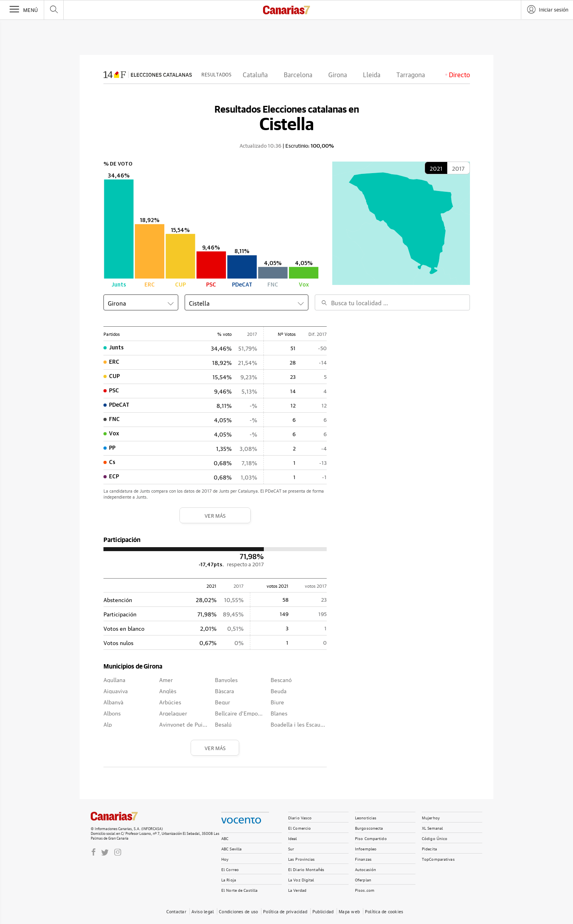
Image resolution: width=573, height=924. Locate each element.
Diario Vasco (300, 817)
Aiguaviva (116, 690)
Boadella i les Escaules (298, 724)
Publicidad (323, 911)
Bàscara (224, 690)
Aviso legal (203, 911)
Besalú (223, 724)
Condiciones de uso (238, 911)
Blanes (279, 713)
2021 (436, 168)
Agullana (114, 679)
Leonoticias (366, 817)
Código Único (435, 838)
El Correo (230, 869)
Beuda (279, 690)
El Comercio (299, 828)
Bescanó (281, 679)
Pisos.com (365, 890)
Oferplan (363, 879)
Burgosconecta (369, 828)
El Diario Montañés (306, 869)
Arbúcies (170, 702)
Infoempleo (366, 848)
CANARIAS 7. (123, 816)
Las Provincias (302, 859)
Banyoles (226, 679)
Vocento (241, 821)
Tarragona (411, 75)
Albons (112, 713)
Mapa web (349, 911)
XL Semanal (432, 828)
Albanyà (113, 702)
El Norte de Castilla (239, 890)
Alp (108, 724)
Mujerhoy (431, 817)
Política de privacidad (285, 911)
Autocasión (365, 869)
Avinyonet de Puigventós (184, 724)
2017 (458, 168)
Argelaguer (173, 713)
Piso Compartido (371, 838)
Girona (338, 75)
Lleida (372, 75)
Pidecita (429, 848)
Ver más (215, 515)
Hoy (225, 859)
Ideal (293, 838)
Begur (222, 702)
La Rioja (229, 879)
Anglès (168, 690)
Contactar (176, 911)
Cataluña (255, 75)
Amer (166, 679)
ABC (225, 838)
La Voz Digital (301, 879)
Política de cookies (384, 911)
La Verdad (297, 890)
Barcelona (298, 75)
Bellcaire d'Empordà (240, 713)
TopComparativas (438, 859)
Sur (291, 848)
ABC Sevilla (231, 848)
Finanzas (363, 859)
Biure (277, 702)
